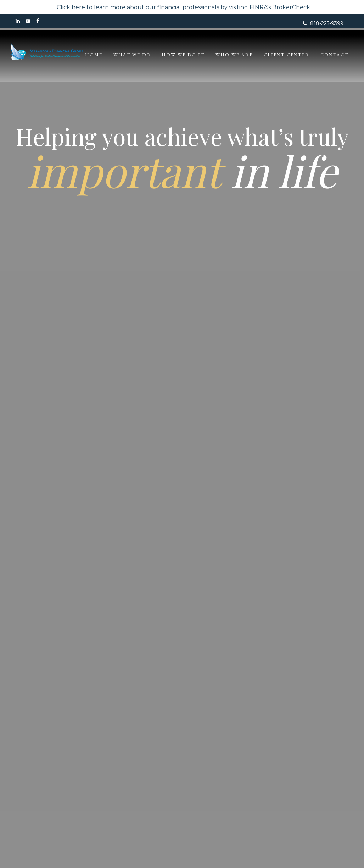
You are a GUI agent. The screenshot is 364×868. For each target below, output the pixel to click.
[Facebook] (38, 21)
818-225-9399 (323, 23)
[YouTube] (28, 21)
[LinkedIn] (18, 21)
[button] (145, 55)
